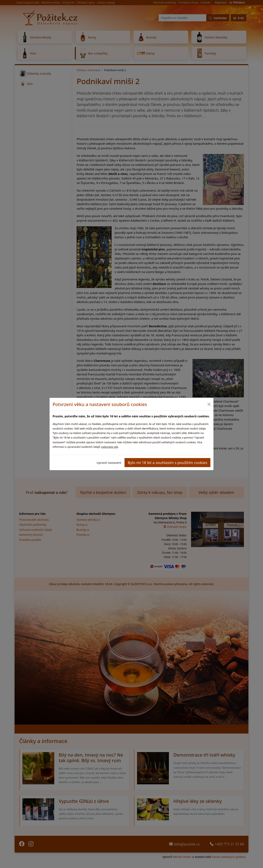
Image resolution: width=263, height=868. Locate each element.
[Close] (209, 404)
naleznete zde (109, 447)
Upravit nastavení (109, 463)
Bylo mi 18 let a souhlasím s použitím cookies (168, 462)
